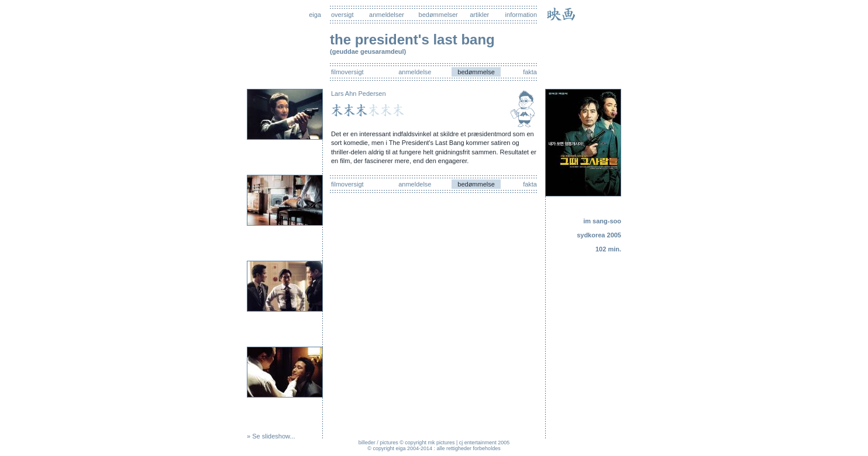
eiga (315, 15)
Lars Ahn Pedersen (359, 94)
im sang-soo (602, 221)
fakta (530, 72)
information (521, 15)
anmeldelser (387, 15)
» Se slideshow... (271, 436)
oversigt (342, 15)
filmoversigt (347, 72)
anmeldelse (415, 72)
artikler (479, 15)
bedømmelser (438, 15)
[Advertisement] (586, 351)
